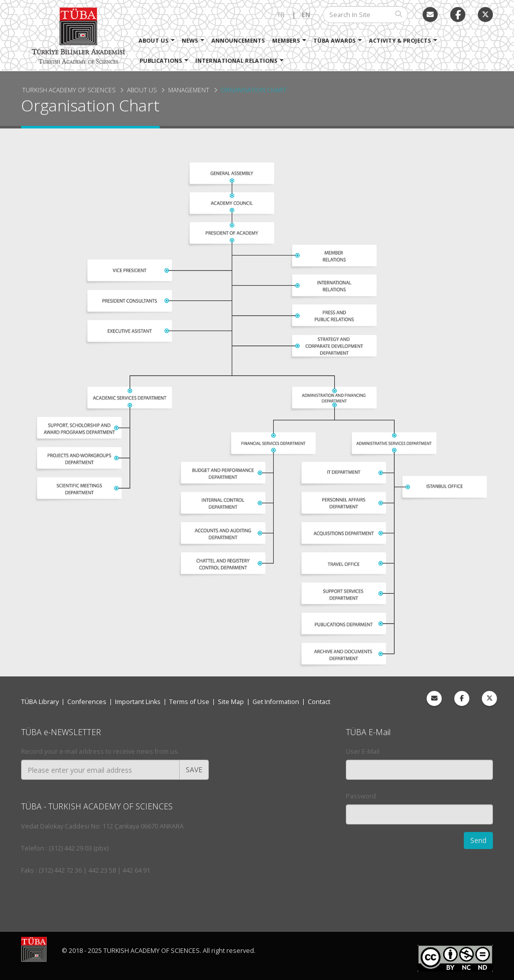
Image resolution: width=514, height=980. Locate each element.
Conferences (87, 702)
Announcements (238, 40)
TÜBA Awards (335, 40)
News (190, 40)
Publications (161, 60)
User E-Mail (363, 751)
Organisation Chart (254, 90)
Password (361, 796)
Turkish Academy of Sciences (69, 90)
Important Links (138, 702)
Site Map (231, 702)
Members (286, 40)
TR (281, 15)
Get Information (276, 702)
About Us (154, 40)
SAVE (194, 769)
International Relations (236, 60)
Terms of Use (189, 702)
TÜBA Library (40, 702)
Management (189, 90)
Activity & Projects (400, 40)
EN (306, 15)
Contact (319, 702)
